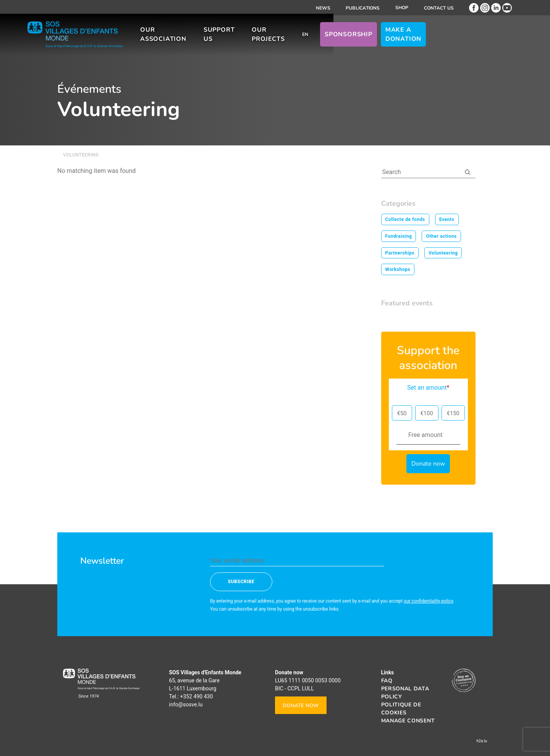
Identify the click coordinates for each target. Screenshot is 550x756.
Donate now (301, 706)
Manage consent (408, 721)
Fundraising (399, 236)
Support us (251, 38)
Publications (363, 8)
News (323, 8)
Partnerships (400, 253)
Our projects (306, 38)
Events (447, 219)
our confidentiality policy (428, 601)
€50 (402, 413)
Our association (186, 38)
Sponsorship (396, 38)
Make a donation (451, 38)
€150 (453, 413)
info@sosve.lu (186, 704)
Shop (402, 8)
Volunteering (443, 253)
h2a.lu (482, 741)
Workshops (398, 269)
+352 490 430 (197, 696)
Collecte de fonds (405, 219)
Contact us (439, 8)
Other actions (441, 236)
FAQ (387, 681)
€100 (427, 413)
